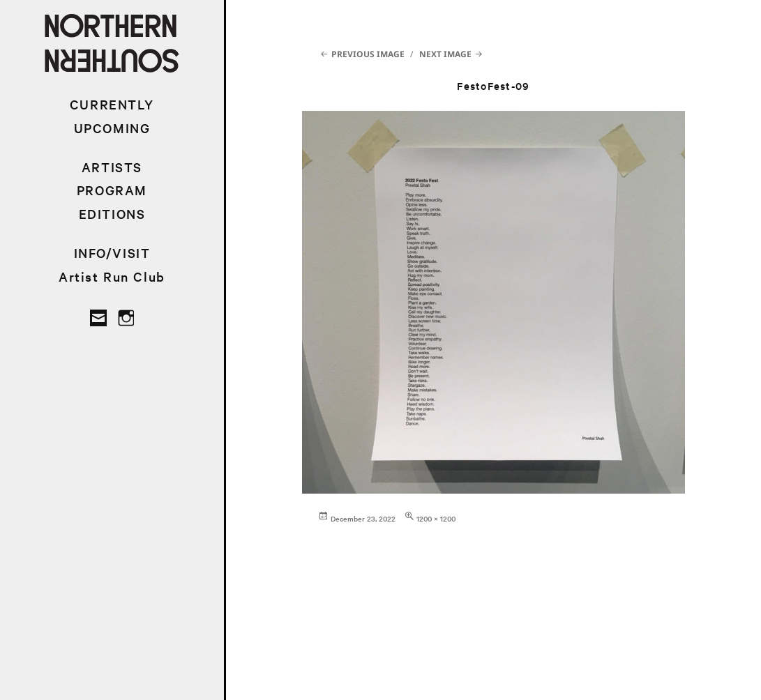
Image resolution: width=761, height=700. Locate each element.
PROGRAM (112, 190)
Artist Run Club (112, 276)
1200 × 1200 (436, 518)
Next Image (445, 54)
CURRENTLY (112, 104)
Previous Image (368, 54)
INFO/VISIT (112, 253)
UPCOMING (112, 128)
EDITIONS (112, 214)
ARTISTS (112, 167)
